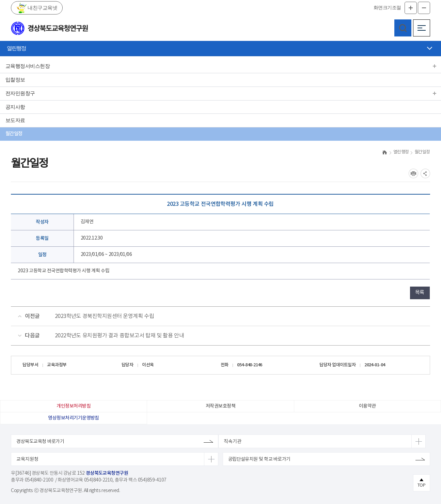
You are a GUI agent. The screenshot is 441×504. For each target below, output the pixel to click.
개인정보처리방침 (74, 406)
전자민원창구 (20, 93)
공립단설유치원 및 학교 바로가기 (259, 459)
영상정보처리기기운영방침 (73, 418)
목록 (420, 293)
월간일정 (14, 134)
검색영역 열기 (403, 28)
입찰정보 (15, 80)
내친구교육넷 (42, 7)
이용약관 (367, 406)
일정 (42, 255)
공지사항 (15, 107)
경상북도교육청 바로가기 (40, 442)
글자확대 (411, 8)
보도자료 (15, 120)
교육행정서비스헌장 (28, 66)
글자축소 (424, 8)
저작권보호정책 (220, 406)
